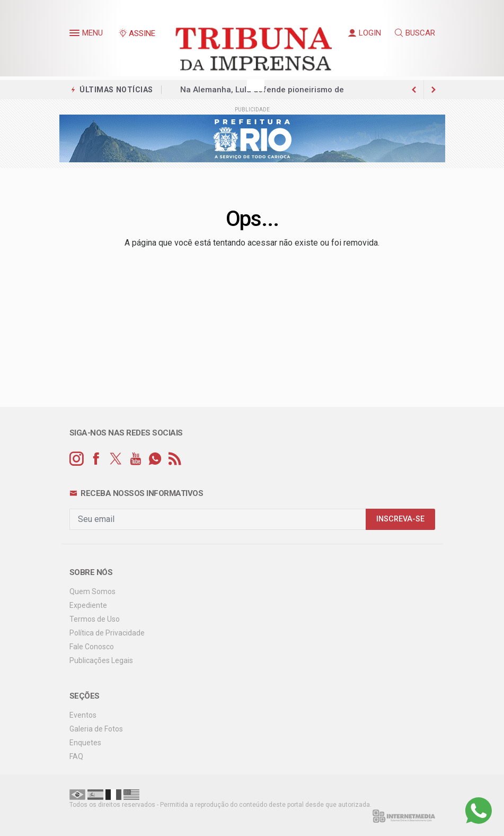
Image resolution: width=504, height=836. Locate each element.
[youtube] (135, 459)
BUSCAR (415, 33)
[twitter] (116, 459)
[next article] (414, 90)
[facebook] (96, 459)
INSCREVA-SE (400, 519)
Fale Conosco (92, 647)
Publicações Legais (101, 660)
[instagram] (77, 459)
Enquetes (85, 743)
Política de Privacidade (107, 633)
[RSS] (175, 459)
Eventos (83, 715)
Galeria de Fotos (96, 729)
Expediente (88, 605)
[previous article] (434, 90)
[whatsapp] (155, 459)
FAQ (76, 756)
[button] (76, 35)
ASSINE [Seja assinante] (137, 33)
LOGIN (365, 33)
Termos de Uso (95, 619)
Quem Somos (92, 591)
